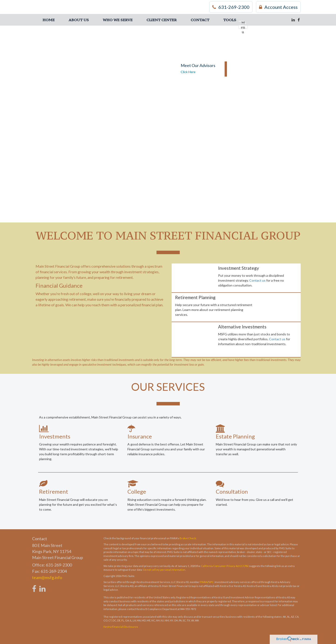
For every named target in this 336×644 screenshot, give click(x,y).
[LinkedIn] (293, 20)
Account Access (278, 7)
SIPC (211, 582)
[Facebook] (299, 20)
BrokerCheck (188, 538)
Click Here (188, 72)
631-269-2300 (231, 7)
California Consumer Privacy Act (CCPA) (225, 566)
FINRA (204, 582)
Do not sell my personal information (164, 570)
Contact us (257, 280)
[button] (79, 20)
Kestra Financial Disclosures (121, 627)
